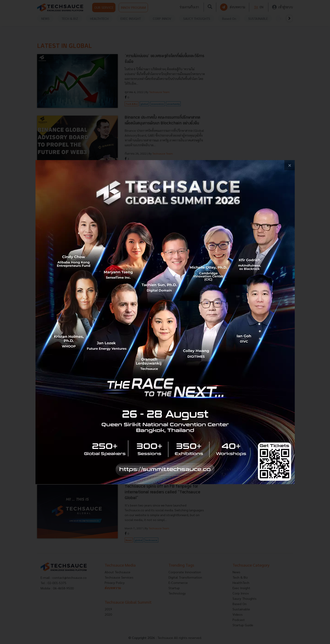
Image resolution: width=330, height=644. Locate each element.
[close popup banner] (290, 165)
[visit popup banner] (165, 322)
